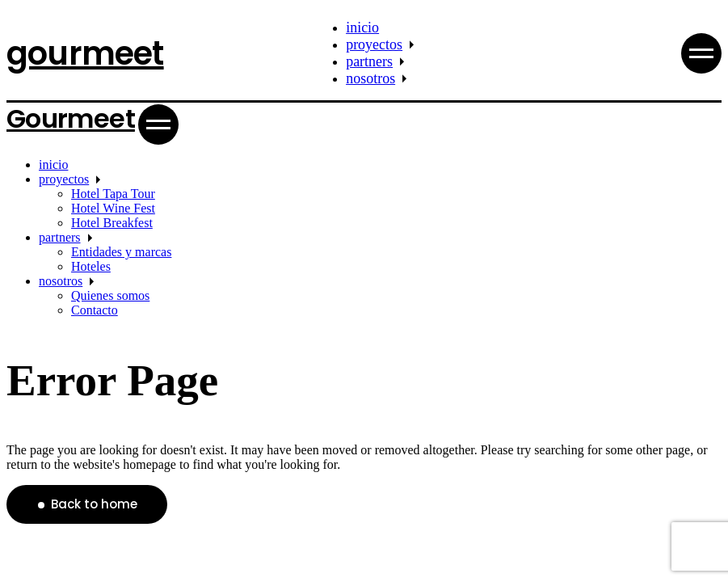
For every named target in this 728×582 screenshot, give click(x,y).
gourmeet (85, 53)
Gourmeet (71, 118)
